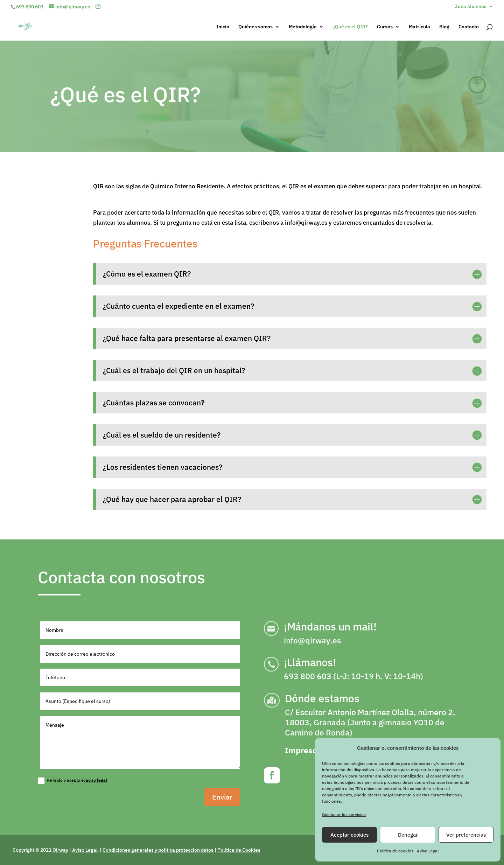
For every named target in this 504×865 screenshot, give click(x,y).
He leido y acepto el (73, 781)
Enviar (222, 797)
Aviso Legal (428, 851)
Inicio (223, 27)
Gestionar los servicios (344, 814)
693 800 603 (30, 7)
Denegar (408, 835)
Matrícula (419, 27)
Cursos (385, 27)
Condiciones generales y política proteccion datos (158, 850)
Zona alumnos (471, 7)
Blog (444, 27)
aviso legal (96, 780)
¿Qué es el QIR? (350, 27)
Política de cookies (395, 851)
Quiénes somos (255, 27)
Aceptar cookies (349, 835)
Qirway (60, 850)
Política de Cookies (239, 850)
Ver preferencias (466, 835)
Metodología (303, 27)
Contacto (469, 27)
